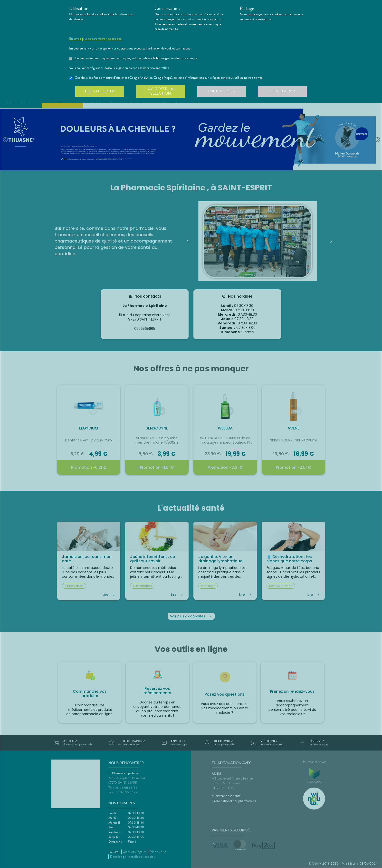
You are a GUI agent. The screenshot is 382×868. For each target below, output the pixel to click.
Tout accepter (100, 91)
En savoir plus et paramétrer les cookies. (96, 39)
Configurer (282, 91)
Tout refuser (222, 91)
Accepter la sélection (161, 91)
